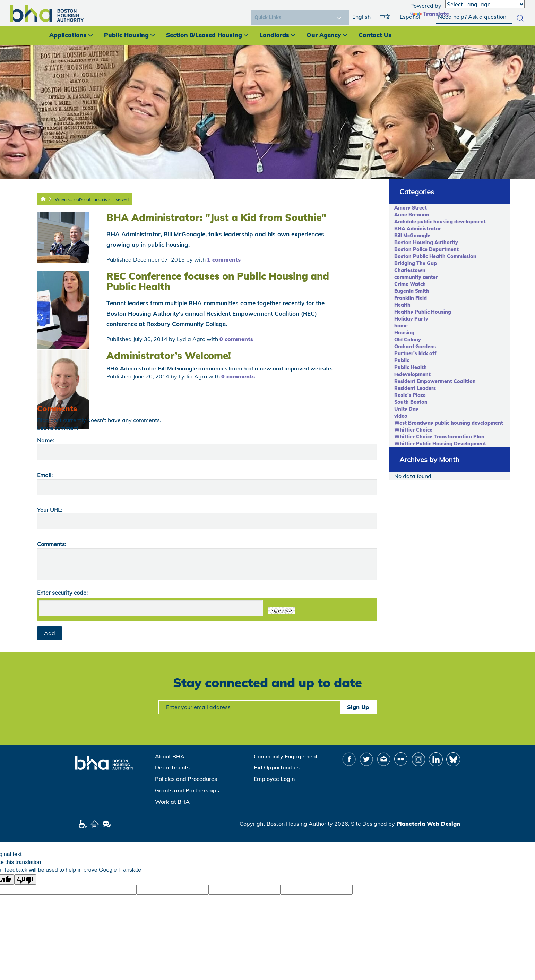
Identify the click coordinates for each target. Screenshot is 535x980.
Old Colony (408, 340)
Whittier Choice (413, 430)
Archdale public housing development (440, 222)
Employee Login (274, 779)
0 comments (236, 339)
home (401, 326)
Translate (430, 14)
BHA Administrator (418, 229)
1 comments (224, 259)
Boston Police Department (426, 249)
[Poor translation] (25, 879)
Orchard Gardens (415, 347)
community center (416, 277)
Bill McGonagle (412, 236)
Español (410, 17)
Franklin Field (411, 298)
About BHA (170, 756)
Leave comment (58, 428)
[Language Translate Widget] (485, 4)
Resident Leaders (415, 388)
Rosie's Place (410, 395)
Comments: (52, 544)
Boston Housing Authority (426, 242)
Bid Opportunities (277, 767)
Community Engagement (286, 756)
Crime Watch (410, 284)
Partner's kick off (415, 353)
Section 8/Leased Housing (204, 35)
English (361, 17)
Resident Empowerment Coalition (435, 381)
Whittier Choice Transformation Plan (439, 437)
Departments (172, 767)
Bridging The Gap (416, 263)
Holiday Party (411, 319)
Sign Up (358, 707)
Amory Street (411, 208)
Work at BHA (172, 802)
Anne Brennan (412, 215)
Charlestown (410, 270)
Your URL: (50, 510)
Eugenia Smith (412, 291)
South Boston (411, 402)
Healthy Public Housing (423, 312)
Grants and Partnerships (187, 790)
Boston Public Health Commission (435, 256)
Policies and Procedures (186, 779)
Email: (45, 475)
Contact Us (375, 35)
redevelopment (412, 374)
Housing (404, 333)
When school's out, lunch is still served (92, 199)
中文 (385, 17)
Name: (46, 440)
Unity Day (406, 409)
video (401, 416)
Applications (68, 35)
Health (402, 305)
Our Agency (324, 35)
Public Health (411, 367)
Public (402, 360)
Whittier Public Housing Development (440, 444)
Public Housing (126, 35)
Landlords (274, 35)
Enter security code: (62, 593)
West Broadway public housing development (449, 423)
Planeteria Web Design (428, 824)
